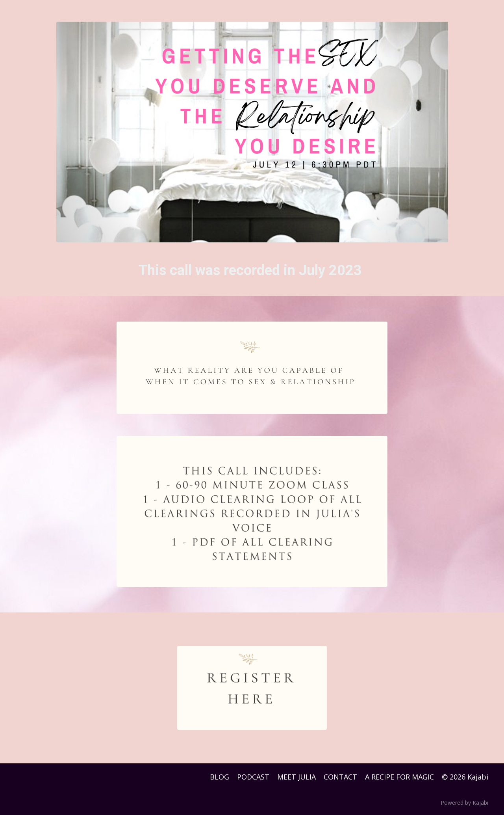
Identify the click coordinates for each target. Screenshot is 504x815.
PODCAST (253, 777)
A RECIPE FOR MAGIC (399, 777)
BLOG (220, 777)
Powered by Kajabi (464, 803)
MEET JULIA (296, 777)
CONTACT (340, 777)
